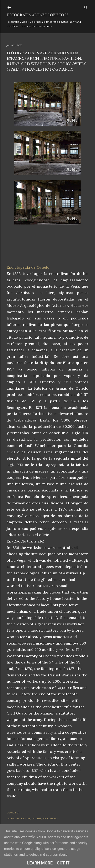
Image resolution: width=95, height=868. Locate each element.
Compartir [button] (13, 813)
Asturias (36, 818)
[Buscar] (86, 7)
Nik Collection (51, 818)
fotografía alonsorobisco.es (38, 15)
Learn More (40, 863)
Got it (63, 863)
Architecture (23, 818)
